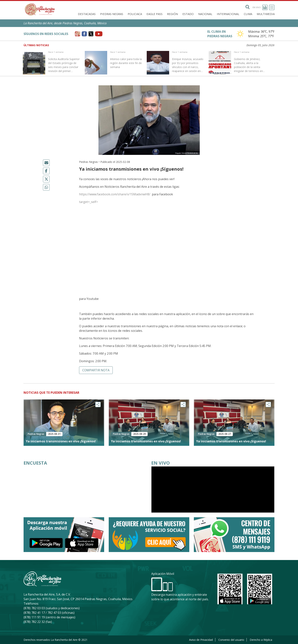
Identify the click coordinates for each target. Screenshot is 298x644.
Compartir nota (96, 370)
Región (172, 14)
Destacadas (87, 14)
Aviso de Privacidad (201, 640)
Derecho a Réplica (261, 640)
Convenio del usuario (231, 640)
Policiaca (135, 14)
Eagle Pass (155, 14)
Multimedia (266, 14)
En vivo (260, 7)
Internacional (228, 14)
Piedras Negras (112, 14)
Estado (188, 14)
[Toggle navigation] (272, 7)
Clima (248, 14)
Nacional (205, 14)
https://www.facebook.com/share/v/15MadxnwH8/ (115, 194)
